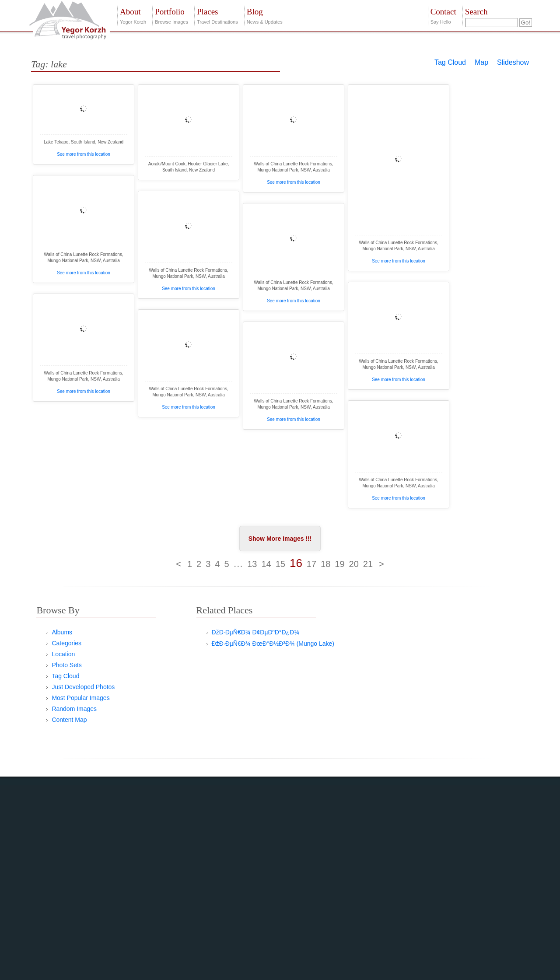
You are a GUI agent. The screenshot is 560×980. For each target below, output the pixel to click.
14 (266, 564)
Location (63, 654)
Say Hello (443, 15)
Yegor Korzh (133, 15)
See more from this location (84, 154)
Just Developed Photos (83, 687)
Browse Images (171, 15)
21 (368, 564)
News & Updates (265, 15)
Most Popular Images (80, 698)
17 (311, 564)
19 (339, 564)
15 (280, 564)
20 (354, 564)
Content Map (69, 720)
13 (252, 564)
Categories (66, 643)
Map (481, 62)
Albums (62, 632)
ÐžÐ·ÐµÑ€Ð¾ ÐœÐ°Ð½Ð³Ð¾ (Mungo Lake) (273, 644)
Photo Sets (67, 665)
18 (325, 564)
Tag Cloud (450, 62)
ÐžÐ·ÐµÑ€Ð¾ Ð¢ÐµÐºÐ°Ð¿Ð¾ (255, 632)
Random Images (74, 709)
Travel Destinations (217, 15)
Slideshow (513, 62)
